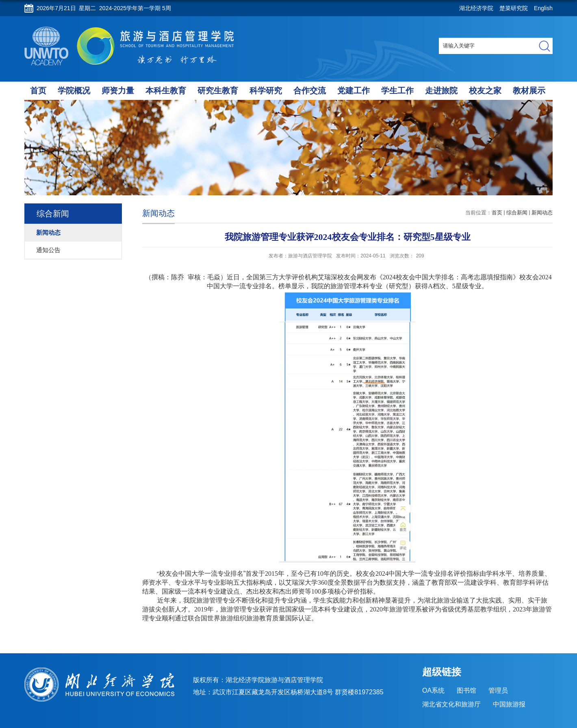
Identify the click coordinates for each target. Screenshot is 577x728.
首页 (38, 91)
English (543, 8)
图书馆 (466, 690)
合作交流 (310, 91)
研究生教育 (218, 91)
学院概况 (74, 91)
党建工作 (354, 91)
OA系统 (433, 690)
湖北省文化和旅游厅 (451, 704)
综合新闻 (517, 213)
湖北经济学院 (476, 8)
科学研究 (266, 91)
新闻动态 (542, 213)
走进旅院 (441, 91)
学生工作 (397, 91)
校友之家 (485, 91)
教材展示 (529, 91)
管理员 (498, 690)
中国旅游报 (509, 704)
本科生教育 (166, 91)
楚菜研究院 (514, 8)
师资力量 (118, 91)
